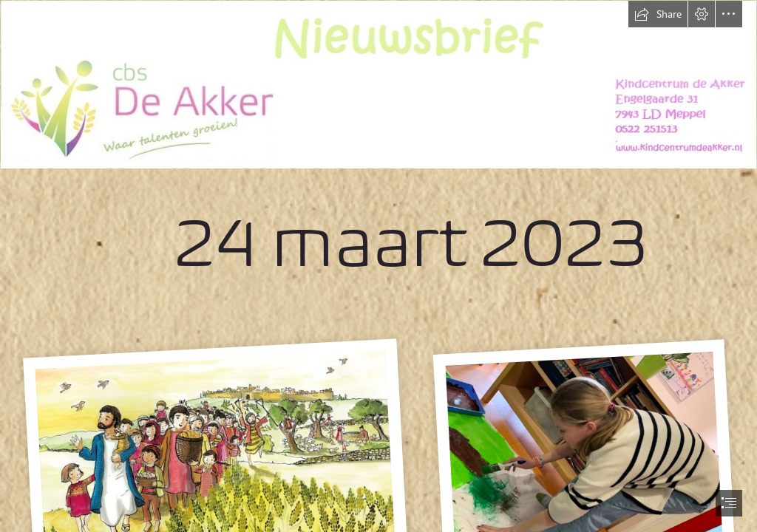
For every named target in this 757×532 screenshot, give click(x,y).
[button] (658, 14)
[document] (378, 266)
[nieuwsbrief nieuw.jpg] (378, 159)
